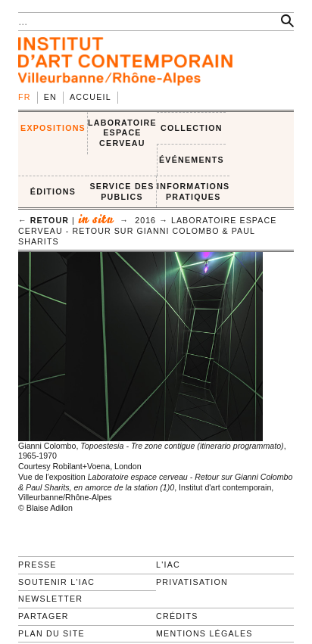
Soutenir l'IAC (56, 582)
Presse (37, 565)
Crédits (177, 616)
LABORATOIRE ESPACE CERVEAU (122, 133)
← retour (44, 220)
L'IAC (168, 565)
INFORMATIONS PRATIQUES (193, 191)
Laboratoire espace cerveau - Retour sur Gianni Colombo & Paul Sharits (147, 230)
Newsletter (50, 599)
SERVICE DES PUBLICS (122, 191)
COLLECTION (192, 128)
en (50, 97)
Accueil (90, 97)
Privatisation (192, 582)
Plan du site (51, 633)
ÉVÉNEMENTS (192, 160)
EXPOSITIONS (53, 128)
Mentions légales (204, 633)
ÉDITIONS (53, 191)
